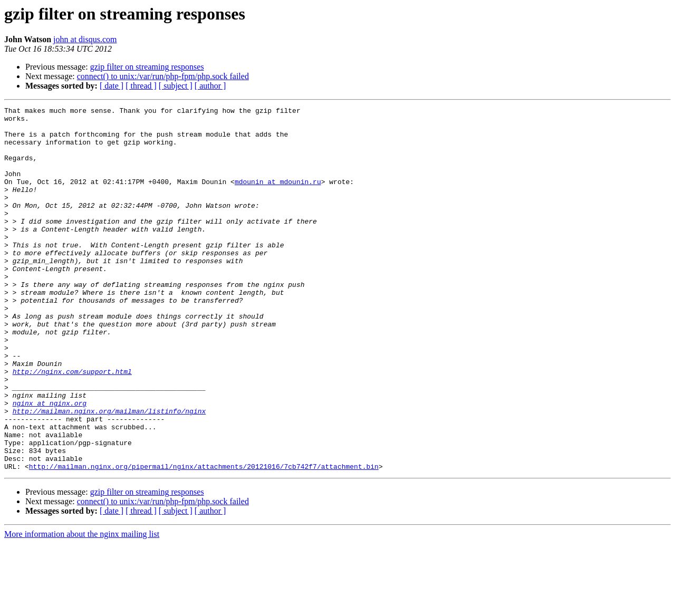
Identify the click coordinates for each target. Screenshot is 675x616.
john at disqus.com (85, 39)
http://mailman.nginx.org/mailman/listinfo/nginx (109, 473)
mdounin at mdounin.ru (278, 197)
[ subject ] (176, 86)
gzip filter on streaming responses (147, 67)
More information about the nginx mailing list (82, 607)
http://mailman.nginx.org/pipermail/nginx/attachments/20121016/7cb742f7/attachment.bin (204, 539)
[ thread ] (141, 86)
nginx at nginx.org (50, 463)
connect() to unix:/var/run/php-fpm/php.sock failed (163, 76)
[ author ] (210, 86)
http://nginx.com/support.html (72, 425)
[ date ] (112, 86)
